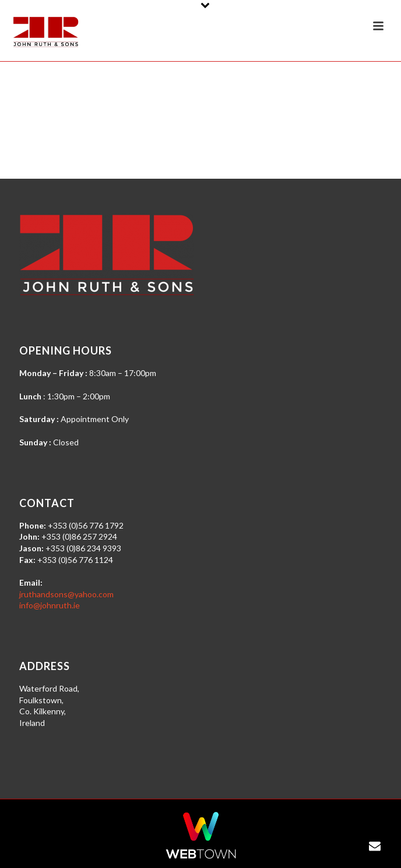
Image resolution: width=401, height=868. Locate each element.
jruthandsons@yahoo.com (66, 594)
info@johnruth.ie (50, 605)
